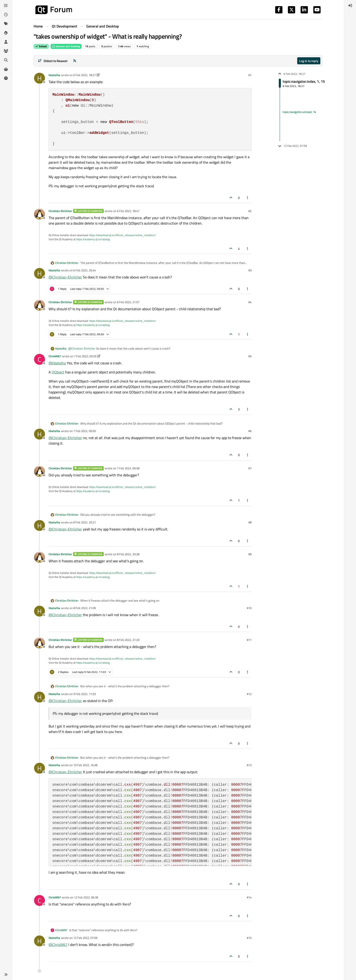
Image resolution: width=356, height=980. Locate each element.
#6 (250, 431)
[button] (6, 975)
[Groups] (6, 51)
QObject (58, 372)
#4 (250, 302)
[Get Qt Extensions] (6, 69)
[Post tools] (248, 198)
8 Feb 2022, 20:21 (85, 522)
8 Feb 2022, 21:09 (85, 608)
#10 (249, 608)
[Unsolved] (6, 78)
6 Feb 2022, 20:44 (85, 270)
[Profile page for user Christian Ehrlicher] (40, 214)
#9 (250, 554)
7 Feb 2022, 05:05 (85, 356)
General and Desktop (66, 46)
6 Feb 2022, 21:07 (128, 302)
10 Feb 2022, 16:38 (85, 765)
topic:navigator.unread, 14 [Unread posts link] (299, 112)
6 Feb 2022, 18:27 (85, 75)
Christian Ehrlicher (60, 211)
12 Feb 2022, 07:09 (85, 938)
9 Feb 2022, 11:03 (85, 694)
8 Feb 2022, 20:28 (128, 554)
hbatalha (54, 75)
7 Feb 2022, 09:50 (85, 431)
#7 (250, 468)
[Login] (350, 5)
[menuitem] (350, 5)
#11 (249, 640)
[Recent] (6, 15)
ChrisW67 (55, 356)
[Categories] (6, 5)
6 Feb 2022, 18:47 (128, 211)
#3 (250, 270)
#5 (250, 356)
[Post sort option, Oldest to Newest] (53, 61)
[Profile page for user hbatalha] (40, 78)
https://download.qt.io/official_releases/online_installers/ (123, 235)
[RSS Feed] (75, 61)
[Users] (6, 42)
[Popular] (6, 33)
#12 (249, 694)
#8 (250, 522)
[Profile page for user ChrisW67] (40, 359)
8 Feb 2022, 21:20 (128, 640)
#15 (249, 938)
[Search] (6, 60)
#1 (250, 75)
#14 (249, 897)
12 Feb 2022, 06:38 (86, 897)
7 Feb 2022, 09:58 (128, 468)
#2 (250, 211)
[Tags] (6, 24)
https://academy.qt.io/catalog (93, 239)
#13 (249, 765)
